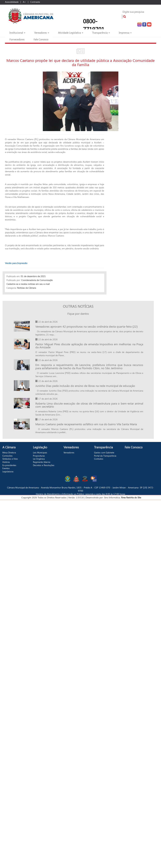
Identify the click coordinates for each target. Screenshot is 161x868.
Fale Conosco (41, 39)
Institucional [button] (17, 33)
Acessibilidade (12, 2)
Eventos (6, 468)
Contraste (35, 2)
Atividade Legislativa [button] (71, 33)
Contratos (99, 459)
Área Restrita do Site (131, 497)
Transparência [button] (101, 33)
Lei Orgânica (39, 459)
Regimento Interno (42, 462)
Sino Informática (112, 497)
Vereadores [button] (42, 33)
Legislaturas (8, 471)
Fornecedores (17, 39)
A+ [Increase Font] (24, 2)
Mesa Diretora (9, 452)
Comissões (7, 456)
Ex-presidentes (9, 465)
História (6, 462)
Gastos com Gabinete (104, 452)
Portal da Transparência (105, 456)
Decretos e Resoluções (44, 465)
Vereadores (69, 452)
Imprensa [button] (125, 33)
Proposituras (39, 456)
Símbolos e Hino (10, 459)
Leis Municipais (40, 452)
